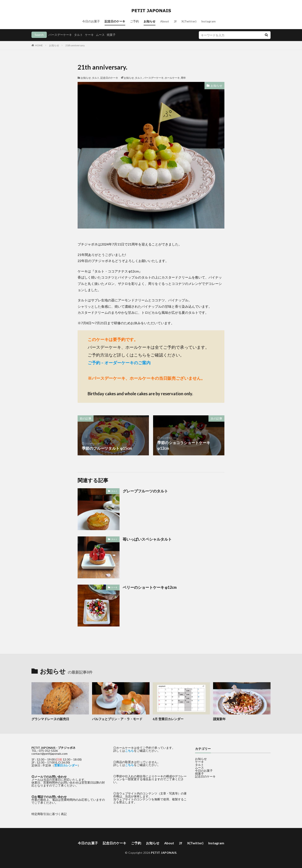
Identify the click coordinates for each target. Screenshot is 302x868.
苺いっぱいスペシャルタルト (147, 539)
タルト (78, 35)
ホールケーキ (172, 78)
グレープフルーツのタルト (145, 491)
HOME (39, 45)
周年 (183, 78)
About (165, 21)
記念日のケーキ (115, 21)
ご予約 (134, 21)
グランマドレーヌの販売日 (50, 719)
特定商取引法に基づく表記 (49, 814)
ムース (100, 35)
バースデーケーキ (60, 35)
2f (175, 21)
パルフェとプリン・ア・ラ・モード (117, 719)
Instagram (208, 21)
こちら (129, 751)
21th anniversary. (75, 45)
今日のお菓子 (91, 21)
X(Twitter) (189, 21)
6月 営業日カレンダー (168, 719)
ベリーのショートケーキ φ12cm (150, 587)
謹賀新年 (219, 719)
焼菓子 (111, 35)
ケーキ (89, 35)
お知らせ (150, 21)
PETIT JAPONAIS (164, 853)
